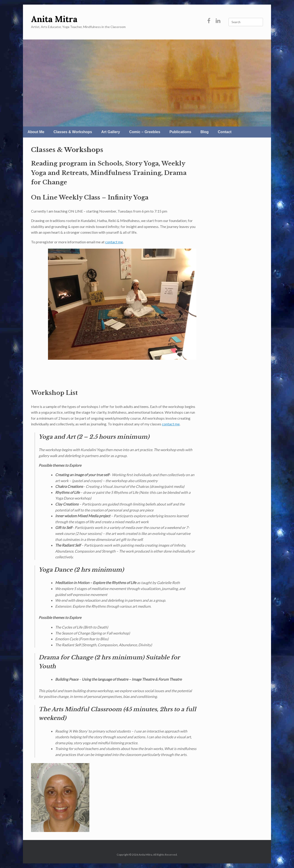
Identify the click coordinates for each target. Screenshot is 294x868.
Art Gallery (111, 132)
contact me (114, 242)
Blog (205, 132)
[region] (147, 83)
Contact (225, 132)
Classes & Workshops (73, 132)
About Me (36, 132)
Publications (180, 132)
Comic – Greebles (145, 132)
